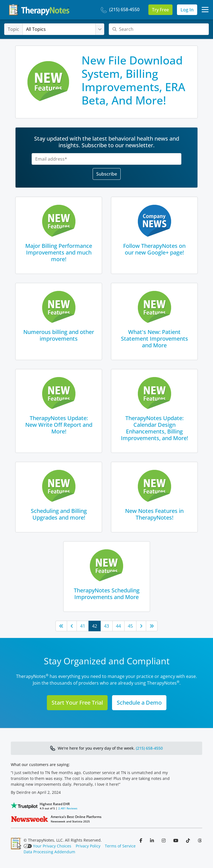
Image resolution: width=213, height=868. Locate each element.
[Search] (159, 29)
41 (83, 626)
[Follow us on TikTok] (189, 840)
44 (118, 626)
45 (130, 626)
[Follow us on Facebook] (141, 840)
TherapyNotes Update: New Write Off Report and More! (59, 425)
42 (95, 626)
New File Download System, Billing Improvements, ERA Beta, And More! (133, 80)
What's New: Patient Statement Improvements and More (154, 339)
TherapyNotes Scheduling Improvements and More (107, 594)
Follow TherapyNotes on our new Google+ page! (154, 249)
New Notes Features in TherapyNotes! (154, 514)
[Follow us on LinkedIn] (153, 840)
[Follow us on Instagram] (164, 840)
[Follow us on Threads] (200, 840)
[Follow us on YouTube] (176, 840)
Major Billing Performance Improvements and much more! (59, 252)
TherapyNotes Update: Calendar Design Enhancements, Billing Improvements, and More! (154, 428)
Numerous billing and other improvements (59, 335)
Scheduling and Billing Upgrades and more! (59, 514)
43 (106, 626)
